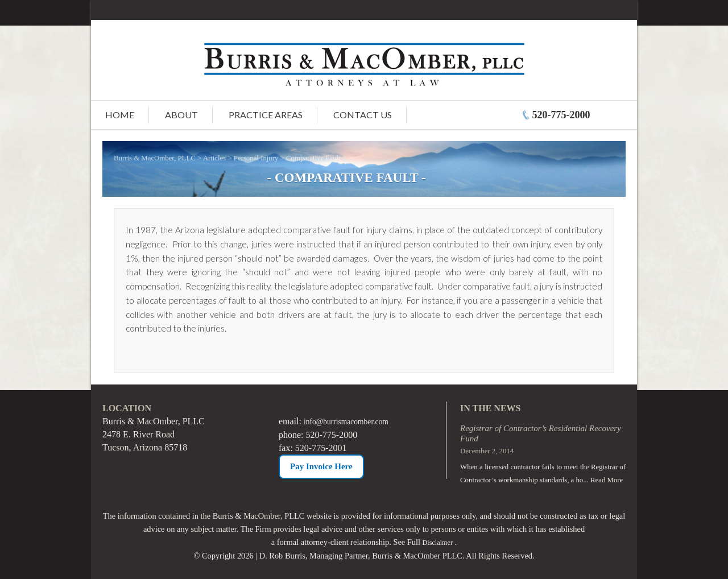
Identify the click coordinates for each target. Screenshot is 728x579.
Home (120, 115)
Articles (215, 158)
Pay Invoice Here (321, 466)
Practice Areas (266, 115)
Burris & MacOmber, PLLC (155, 158)
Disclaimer (438, 542)
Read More (607, 480)
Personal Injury (256, 158)
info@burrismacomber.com (354, 421)
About (181, 115)
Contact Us (363, 115)
